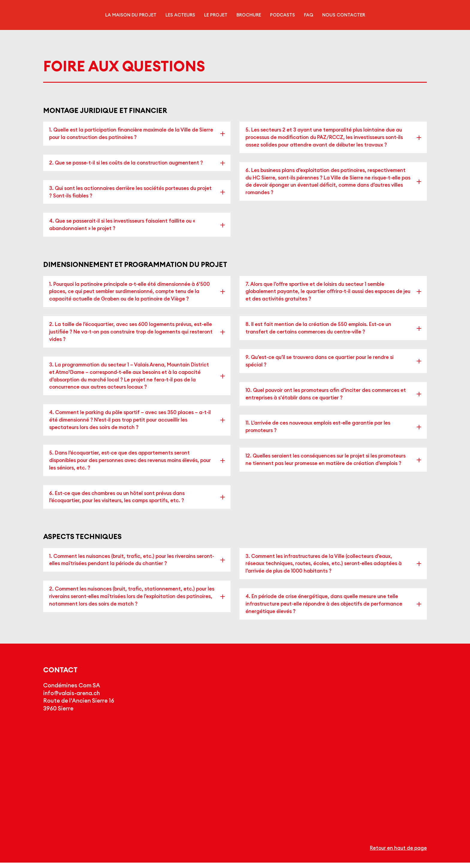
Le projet (216, 15)
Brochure (249, 15)
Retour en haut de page (398, 853)
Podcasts (283, 15)
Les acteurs (180, 15)
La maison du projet (131, 15)
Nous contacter (344, 15)
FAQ (309, 15)
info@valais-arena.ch (72, 699)
